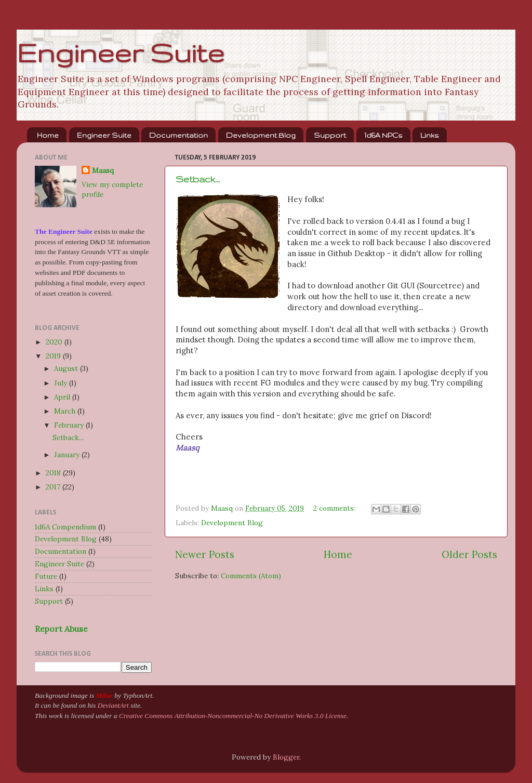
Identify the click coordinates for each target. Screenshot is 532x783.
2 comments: (335, 508)
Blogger (286, 757)
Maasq (103, 170)
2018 (54, 473)
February (70, 425)
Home (48, 135)
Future (46, 576)
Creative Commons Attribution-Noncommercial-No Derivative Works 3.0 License (233, 716)
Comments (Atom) (251, 576)
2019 (54, 356)
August (67, 368)
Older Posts (469, 554)
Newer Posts (205, 554)
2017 (54, 487)
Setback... (198, 179)
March (66, 411)
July (62, 383)
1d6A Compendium (65, 527)
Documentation (178, 135)
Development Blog (261, 135)
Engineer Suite (120, 52)
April (63, 397)
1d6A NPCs (383, 135)
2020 (55, 342)
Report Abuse (61, 629)
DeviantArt (113, 705)
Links (430, 135)
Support (330, 135)
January (68, 455)
